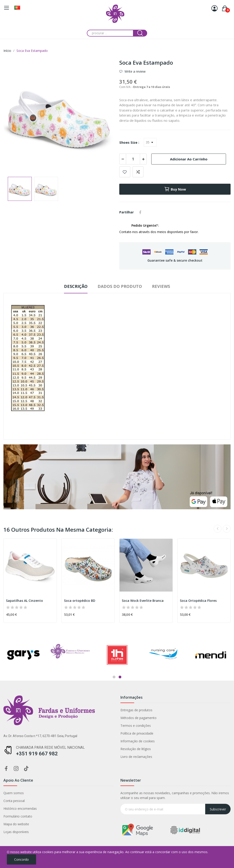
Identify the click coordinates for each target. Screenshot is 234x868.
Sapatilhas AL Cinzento (24, 601)
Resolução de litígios (36, 749)
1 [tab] (114, 677)
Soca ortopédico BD (80, 601)
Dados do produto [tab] (120, 286)
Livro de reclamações (37, 757)
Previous (218, 529)
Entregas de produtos (37, 710)
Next (227, 529)
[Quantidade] (133, 159)
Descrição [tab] (76, 286)
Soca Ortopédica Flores (198, 601)
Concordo (21, 859)
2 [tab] (120, 677)
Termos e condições (36, 726)
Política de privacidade (38, 733)
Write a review (135, 72)
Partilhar (140, 212)
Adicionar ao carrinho (189, 159)
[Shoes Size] (150, 142)
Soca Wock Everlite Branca (143, 601)
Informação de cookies (38, 741)
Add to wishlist (125, 172)
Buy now (175, 189)
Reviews (161, 286)
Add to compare (138, 172)
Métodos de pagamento (39, 718)
